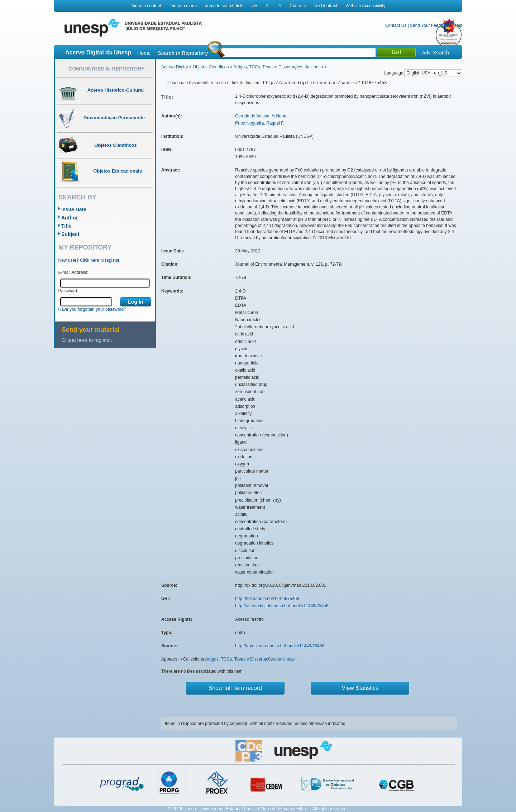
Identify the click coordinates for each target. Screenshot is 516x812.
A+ (255, 6)
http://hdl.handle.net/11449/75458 (267, 599)
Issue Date (74, 209)
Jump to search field (224, 6)
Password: (68, 291)
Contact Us (396, 25)
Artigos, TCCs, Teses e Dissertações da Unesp (278, 67)
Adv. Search (435, 53)
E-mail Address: (73, 272)
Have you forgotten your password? (92, 309)
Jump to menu (183, 6)
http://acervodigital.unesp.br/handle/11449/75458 (282, 606)
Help (458, 25)
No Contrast (326, 6)
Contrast (298, 6)
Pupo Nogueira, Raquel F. (260, 123)
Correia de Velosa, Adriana (261, 116)
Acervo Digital (175, 67)
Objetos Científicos (211, 67)
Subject (70, 234)
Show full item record (235, 688)
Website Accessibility (365, 6)
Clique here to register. (87, 340)
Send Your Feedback (430, 25)
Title (66, 226)
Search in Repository (183, 53)
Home (144, 53)
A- (268, 6)
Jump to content (146, 6)
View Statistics (360, 688)
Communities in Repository (106, 69)
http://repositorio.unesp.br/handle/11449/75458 (280, 646)
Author (70, 218)
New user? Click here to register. (89, 260)
